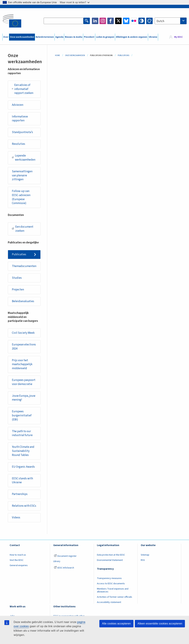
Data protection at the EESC (111, 555)
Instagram (103, 21)
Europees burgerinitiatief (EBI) (22, 415)
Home (57, 55)
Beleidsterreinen (45, 37)
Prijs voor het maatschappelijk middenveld (22, 364)
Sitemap (145, 555)
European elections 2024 (24, 347)
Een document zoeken (23, 229)
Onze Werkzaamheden (75, 55)
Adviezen (18, 105)
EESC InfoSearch (64, 568)
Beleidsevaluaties (23, 301)
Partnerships (20, 494)
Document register (65, 556)
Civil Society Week (23, 333)
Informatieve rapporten (20, 119)
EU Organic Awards (23, 467)
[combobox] (171, 21)
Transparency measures (109, 578)
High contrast (142, 21)
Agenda (59, 37)
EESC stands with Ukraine (22, 481)
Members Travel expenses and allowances (113, 590)
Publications (123, 55)
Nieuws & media (74, 37)
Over (6, 37)
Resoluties (19, 144)
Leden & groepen (105, 37)
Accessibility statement (109, 602)
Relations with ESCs (24, 506)
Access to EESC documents (111, 584)
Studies (17, 278)
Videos (16, 518)
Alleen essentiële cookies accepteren (160, 624)
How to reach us (18, 555)
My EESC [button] (178, 37)
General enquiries (19, 565)
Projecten (18, 290)
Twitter (118, 21)
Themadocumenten (24, 266)
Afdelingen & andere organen (132, 37)
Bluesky (126, 21)
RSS (143, 560)
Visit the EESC (17, 560)
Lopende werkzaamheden (24, 158)
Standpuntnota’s (22, 132)
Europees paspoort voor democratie (24, 382)
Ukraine (153, 37)
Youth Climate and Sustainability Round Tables (23, 451)
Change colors (149, 21)
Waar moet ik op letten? (75, 2)
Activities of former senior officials (115, 597)
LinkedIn (95, 21)
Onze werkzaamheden (22, 37)
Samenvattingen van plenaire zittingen (22, 175)
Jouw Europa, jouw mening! (24, 398)
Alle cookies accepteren (116, 624)
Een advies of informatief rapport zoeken (23, 89)
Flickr (134, 21)
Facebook (111, 21)
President (89, 37)
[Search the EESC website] (63, 21)
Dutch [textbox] (160, 21)
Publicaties (19, 254)
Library (57, 561)
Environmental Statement (110, 560)
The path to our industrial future (22, 433)
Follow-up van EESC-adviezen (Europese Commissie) (21, 197)
